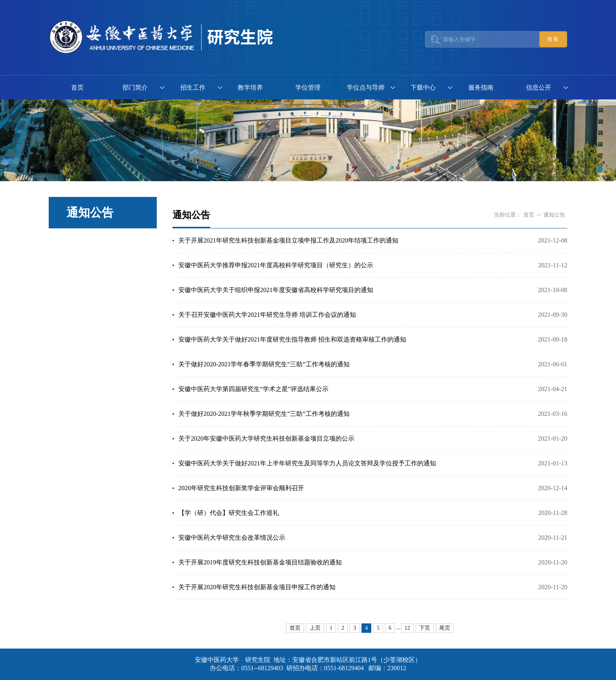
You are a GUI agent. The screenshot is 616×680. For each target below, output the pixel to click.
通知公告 (554, 215)
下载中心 (423, 87)
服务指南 (481, 87)
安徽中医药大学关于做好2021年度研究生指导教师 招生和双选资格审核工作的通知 (292, 339)
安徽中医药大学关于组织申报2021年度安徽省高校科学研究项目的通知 (276, 290)
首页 (77, 87)
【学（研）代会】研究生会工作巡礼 (229, 513)
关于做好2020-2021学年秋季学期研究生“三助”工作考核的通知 (264, 414)
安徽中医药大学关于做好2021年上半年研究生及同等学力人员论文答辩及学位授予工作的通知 (307, 463)
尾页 (445, 628)
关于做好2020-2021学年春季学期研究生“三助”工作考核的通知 (264, 364)
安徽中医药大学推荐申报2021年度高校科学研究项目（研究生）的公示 (276, 265)
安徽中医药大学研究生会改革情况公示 (232, 538)
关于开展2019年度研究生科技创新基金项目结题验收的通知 (260, 562)
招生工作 (193, 87)
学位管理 (308, 87)
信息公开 (539, 87)
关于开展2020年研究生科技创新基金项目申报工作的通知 (257, 587)
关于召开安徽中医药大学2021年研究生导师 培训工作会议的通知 (267, 315)
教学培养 (250, 87)
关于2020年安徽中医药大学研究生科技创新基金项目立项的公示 (266, 438)
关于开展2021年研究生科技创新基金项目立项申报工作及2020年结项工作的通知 (288, 240)
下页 (425, 628)
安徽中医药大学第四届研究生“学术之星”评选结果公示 (253, 389)
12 (407, 628)
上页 (315, 628)
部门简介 (135, 87)
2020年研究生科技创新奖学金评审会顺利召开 (241, 488)
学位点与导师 (366, 87)
